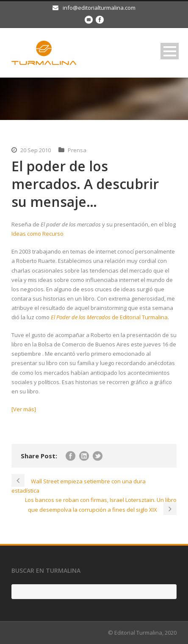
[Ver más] (24, 409)
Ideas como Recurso (37, 234)
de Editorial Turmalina (109, 317)
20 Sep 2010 (36, 150)
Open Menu (170, 51)
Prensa (77, 150)
